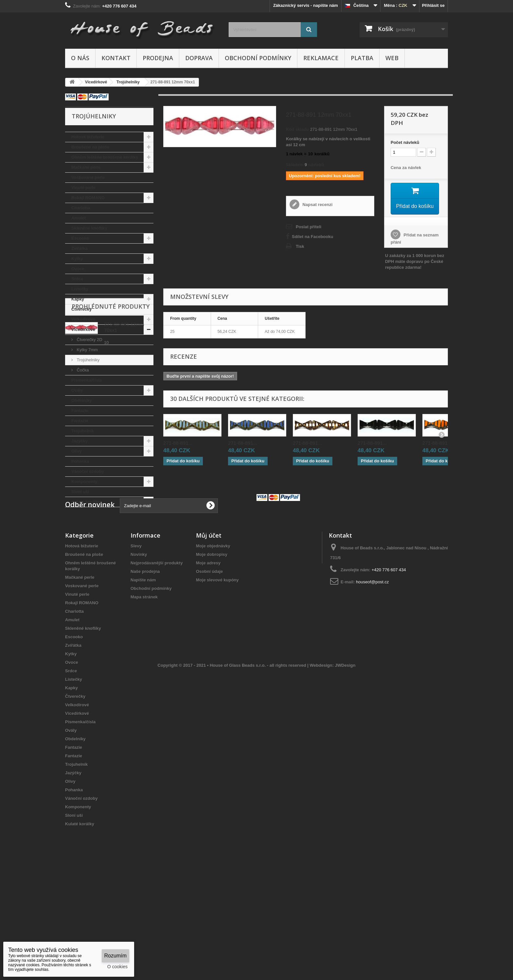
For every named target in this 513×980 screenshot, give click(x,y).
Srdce (77, 279)
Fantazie (80, 411)
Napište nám (143, 683)
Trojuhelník (83, 431)
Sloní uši (80, 492)
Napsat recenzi (317, 205)
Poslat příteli (309, 227)
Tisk (300, 246)
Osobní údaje (209, 674)
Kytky (77, 258)
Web (392, 58)
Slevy (136, 649)
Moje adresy (208, 666)
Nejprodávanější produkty (157, 666)
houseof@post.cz (372, 685)
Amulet (79, 218)
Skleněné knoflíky (89, 228)
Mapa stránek (144, 700)
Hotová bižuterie (88, 137)
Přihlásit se (433, 5)
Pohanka (80, 461)
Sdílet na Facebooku (312, 237)
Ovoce (78, 269)
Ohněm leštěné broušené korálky (105, 157)
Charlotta (81, 208)
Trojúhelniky (88, 360)
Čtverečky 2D (89, 340)
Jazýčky (80, 441)
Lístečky (80, 289)
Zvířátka (80, 248)
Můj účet (209, 638)
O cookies (117, 967)
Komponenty (84, 481)
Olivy (77, 451)
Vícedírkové (83, 329)
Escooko (80, 238)
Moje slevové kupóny (217, 683)
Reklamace (321, 58)
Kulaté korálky (86, 502)
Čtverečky (81, 309)
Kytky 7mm (87, 350)
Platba (362, 58)
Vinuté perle (83, 188)
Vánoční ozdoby (88, 471)
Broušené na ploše (90, 147)
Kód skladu (297, 129)
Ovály (77, 390)
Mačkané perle (86, 167)
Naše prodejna (145, 674)
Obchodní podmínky (258, 58)
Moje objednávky (213, 649)
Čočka (82, 370)
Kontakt (116, 58)
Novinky (139, 657)
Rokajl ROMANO (88, 198)
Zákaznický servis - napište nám (306, 5)
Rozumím (115, 956)
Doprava (199, 58)
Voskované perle (88, 177)
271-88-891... (178, 443)
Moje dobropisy (212, 657)
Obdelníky (82, 400)
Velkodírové (83, 319)
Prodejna (158, 58)
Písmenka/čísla (87, 380)
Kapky (78, 299)
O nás (80, 58)
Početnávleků (405, 142)
